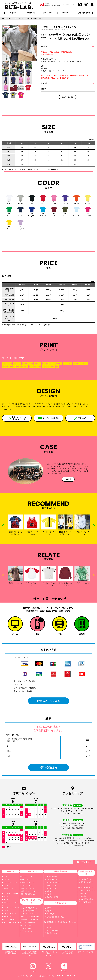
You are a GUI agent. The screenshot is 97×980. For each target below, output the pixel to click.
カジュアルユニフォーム (11, 908)
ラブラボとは (60, 903)
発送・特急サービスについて (32, 891)
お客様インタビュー (52, 891)
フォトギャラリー (51, 888)
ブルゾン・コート (10, 888)
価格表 (43, 89)
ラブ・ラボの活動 (51, 930)
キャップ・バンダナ (11, 914)
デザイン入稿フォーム (87, 890)
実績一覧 (48, 927)
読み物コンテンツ (51, 885)
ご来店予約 (83, 896)
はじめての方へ (27, 877)
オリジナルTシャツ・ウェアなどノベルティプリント (41, 976)
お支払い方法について (29, 882)
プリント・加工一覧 (28, 922)
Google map (78, 805)
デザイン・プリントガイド (32, 901)
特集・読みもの (60, 871)
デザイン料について (28, 911)
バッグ (6, 885)
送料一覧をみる (49, 767)
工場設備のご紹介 (51, 933)
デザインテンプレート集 (30, 914)
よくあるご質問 (27, 885)
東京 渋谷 (67, 805)
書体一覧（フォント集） (30, 920)
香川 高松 (67, 820)
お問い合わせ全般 (84, 13)
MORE (68, 479)
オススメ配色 (26, 928)
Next (94, 525)
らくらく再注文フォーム (86, 887)
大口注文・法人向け (86, 882)
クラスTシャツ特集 (52, 897)
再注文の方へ (26, 879)
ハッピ (6, 911)
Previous (3, 43)
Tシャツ (6, 877)
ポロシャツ (7, 879)
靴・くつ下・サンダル (11, 922)
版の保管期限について (29, 894)
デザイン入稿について (29, 908)
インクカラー (26, 925)
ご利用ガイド (32, 871)
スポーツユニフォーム (11, 902)
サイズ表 (44, 83)
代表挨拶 (48, 911)
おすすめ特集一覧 (51, 879)
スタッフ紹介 (50, 914)
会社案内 (48, 908)
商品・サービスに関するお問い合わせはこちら (73, 843)
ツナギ (6, 896)
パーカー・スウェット (11, 882)
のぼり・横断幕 (9, 919)
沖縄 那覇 (67, 835)
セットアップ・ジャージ (11, 894)
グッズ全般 (7, 916)
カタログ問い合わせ (86, 899)
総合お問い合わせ (85, 879)
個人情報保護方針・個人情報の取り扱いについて (60, 923)
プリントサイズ (27, 931)
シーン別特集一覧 (51, 877)
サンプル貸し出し (85, 902)
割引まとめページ (28, 888)
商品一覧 (13, 13)
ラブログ (48, 894)
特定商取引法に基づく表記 (54, 917)
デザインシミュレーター (30, 917)
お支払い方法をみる (49, 701)
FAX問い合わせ (84, 893)
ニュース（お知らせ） (53, 882)
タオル (6, 899)
